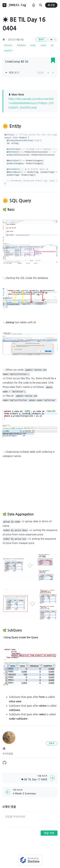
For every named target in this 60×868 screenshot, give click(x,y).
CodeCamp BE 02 (17, 62)
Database (21, 45)
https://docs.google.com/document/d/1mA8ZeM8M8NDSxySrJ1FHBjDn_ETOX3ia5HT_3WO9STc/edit (31, 103)
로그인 (51, 5)
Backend (8, 45)
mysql (43, 45)
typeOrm (8, 51)
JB (4, 40)
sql (52, 45)
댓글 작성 (49, 833)
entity (33, 45)
